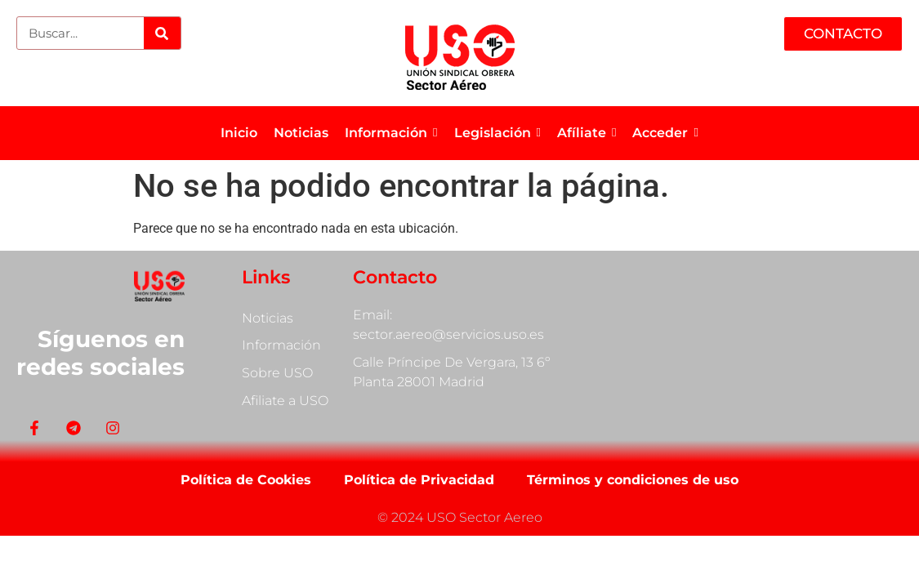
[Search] (162, 33)
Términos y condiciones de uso (633, 480)
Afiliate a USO (285, 401)
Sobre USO (277, 374)
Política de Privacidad (419, 480)
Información (281, 346)
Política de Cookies (246, 480)
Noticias (268, 318)
